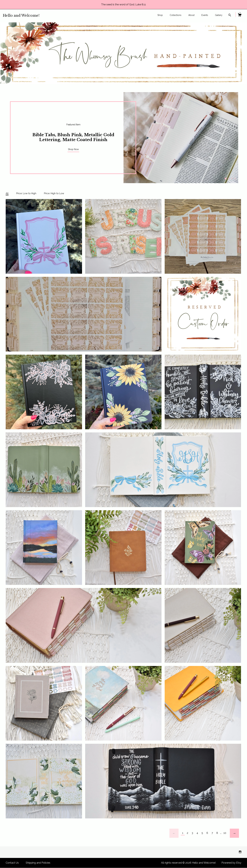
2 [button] (229, 179)
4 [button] (235, 179)
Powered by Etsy (231, 863)
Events (205, 15)
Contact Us (12, 863)
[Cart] (240, 15)
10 (225, 833)
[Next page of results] (234, 833)
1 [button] (226, 179)
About (191, 15)
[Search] (230, 15)
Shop (160, 15)
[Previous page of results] (174, 833)
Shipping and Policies (38, 863)
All (7, 193)
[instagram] (240, 852)
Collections (176, 15)
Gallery (219, 15)
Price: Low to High (26, 193)
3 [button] (232, 179)
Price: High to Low (54, 193)
